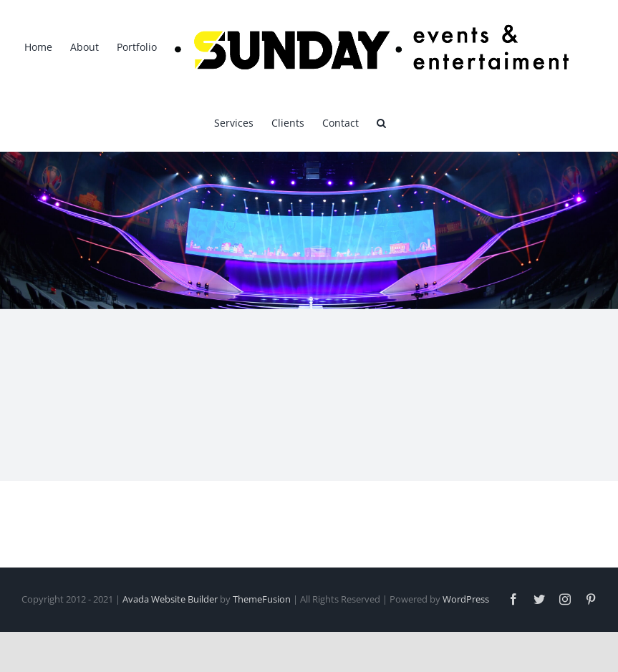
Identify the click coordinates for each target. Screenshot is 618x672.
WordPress (466, 599)
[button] (381, 122)
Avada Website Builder (170, 599)
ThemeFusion (262, 599)
